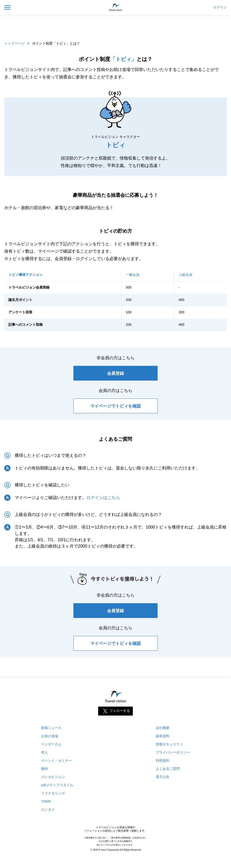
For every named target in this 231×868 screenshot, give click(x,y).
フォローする (120, 711)
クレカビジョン (53, 777)
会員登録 (115, 373)
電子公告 (163, 777)
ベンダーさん (51, 744)
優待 (44, 769)
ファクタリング (53, 793)
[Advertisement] (115, 26)
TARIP (46, 801)
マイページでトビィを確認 (115, 406)
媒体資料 (163, 736)
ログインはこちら (103, 498)
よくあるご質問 (168, 769)
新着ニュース (51, 728)
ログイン (220, 7)
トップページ (14, 43)
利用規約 (163, 761)
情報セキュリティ (169, 744)
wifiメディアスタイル (57, 785)
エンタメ (48, 810)
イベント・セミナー (56, 761)
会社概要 (163, 728)
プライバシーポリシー (173, 752)
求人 (44, 752)
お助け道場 (50, 736)
